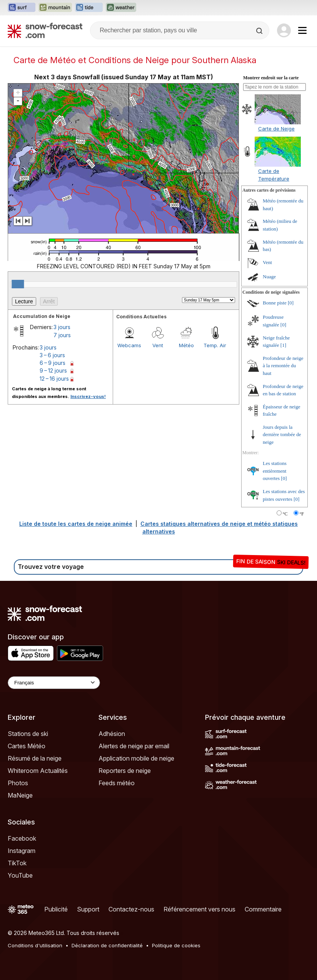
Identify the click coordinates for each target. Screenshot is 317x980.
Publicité (56, 909)
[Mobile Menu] (302, 30)
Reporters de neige (125, 771)
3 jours (62, 327)
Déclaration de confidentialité (107, 945)
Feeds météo (117, 783)
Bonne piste (275, 303)
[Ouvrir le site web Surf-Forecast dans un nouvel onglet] (22, 8)
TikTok (17, 863)
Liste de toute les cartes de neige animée (76, 524)
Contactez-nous (131, 909)
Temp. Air (215, 345)
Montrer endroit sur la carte (271, 78)
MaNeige (20, 795)
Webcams (129, 345)
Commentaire (263, 909)
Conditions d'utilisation (35, 945)
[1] (283, 345)
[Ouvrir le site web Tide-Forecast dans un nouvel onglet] (89, 8)
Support (88, 909)
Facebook (22, 838)
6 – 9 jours (53, 363)
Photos (18, 783)
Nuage (269, 277)
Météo (186, 345)
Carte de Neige (276, 129)
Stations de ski (28, 734)
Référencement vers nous (199, 909)
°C (285, 514)
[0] (291, 303)
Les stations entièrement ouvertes (275, 471)
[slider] (18, 284)
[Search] (260, 31)
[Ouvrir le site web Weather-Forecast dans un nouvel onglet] (121, 8)
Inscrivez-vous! (88, 396)
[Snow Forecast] (45, 30)
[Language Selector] (54, 683)
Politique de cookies (176, 945)
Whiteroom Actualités (38, 771)
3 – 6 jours (52, 355)
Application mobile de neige (136, 758)
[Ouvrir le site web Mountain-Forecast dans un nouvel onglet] (55, 8)
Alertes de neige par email (134, 746)
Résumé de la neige (35, 758)
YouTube (20, 875)
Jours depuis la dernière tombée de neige (282, 435)
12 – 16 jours (54, 379)
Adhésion (112, 734)
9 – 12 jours (53, 370)
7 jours (62, 335)
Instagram (22, 851)
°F (302, 514)
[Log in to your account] (284, 30)
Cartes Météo (27, 746)
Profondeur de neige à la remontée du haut (283, 366)
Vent (158, 345)
